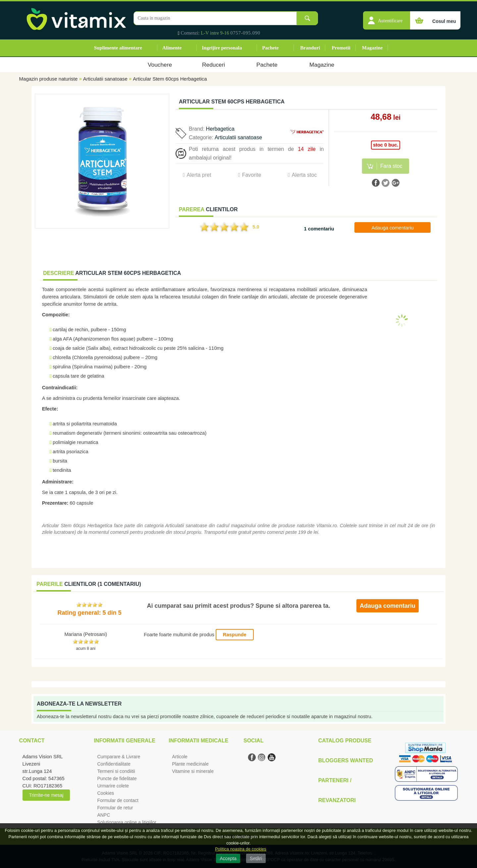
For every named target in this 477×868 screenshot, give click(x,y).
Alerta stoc (304, 175)
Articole (180, 757)
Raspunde (235, 635)
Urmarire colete (113, 786)
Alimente (172, 48)
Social (253, 741)
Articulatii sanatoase (105, 79)
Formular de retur (115, 808)
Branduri (310, 48)
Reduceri (213, 65)
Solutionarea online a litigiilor (127, 822)
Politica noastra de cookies (241, 849)
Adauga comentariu (392, 228)
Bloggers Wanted (346, 760)
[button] (387, 17)
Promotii (341, 48)
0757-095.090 (245, 33)
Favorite (252, 175)
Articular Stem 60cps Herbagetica (170, 79)
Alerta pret (199, 175)
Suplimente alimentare (118, 48)
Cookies (106, 793)
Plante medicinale (190, 764)
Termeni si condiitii (116, 771)
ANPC (104, 815)
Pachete (270, 48)
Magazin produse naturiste (49, 79)
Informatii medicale (198, 741)
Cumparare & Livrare (119, 757)
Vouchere (160, 65)
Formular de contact (118, 800)
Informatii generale (124, 741)
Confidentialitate (114, 764)
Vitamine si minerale (193, 771)
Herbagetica (220, 129)
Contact (32, 741)
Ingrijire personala (222, 48)
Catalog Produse (345, 741)
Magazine (372, 48)
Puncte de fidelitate (117, 778)
